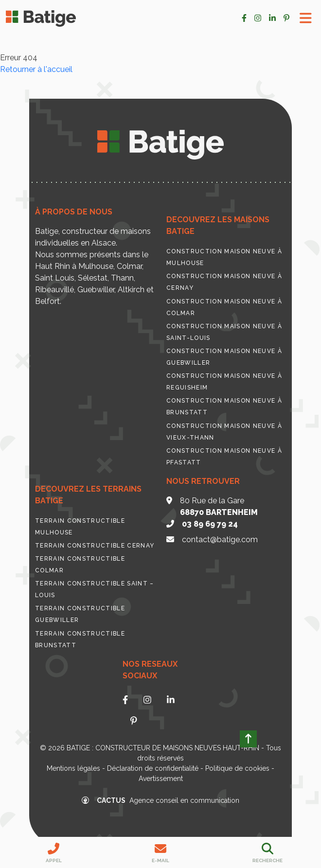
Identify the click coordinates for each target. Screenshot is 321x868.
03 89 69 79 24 (210, 524)
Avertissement (161, 779)
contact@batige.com (220, 540)
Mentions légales (73, 768)
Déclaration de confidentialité (153, 768)
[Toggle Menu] (306, 18)
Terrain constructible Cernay (95, 546)
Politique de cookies (237, 768)
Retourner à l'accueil (36, 69)
